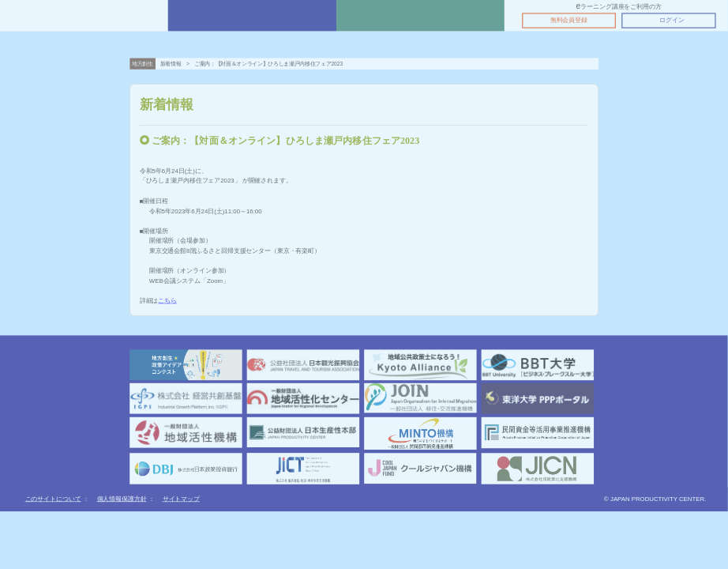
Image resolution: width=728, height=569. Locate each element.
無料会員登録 (569, 20)
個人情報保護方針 (122, 499)
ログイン (672, 20)
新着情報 (171, 64)
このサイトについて (53, 499)
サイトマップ (181, 499)
